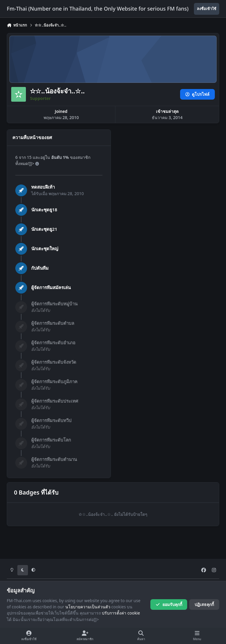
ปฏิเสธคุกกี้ (204, 604)
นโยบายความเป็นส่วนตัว (88, 607)
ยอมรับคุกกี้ (169, 604)
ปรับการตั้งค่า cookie (121, 613)
